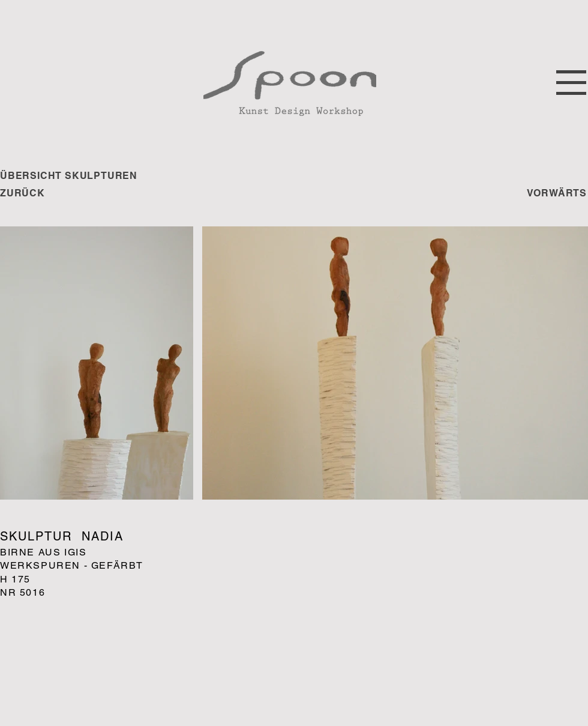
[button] (571, 83)
